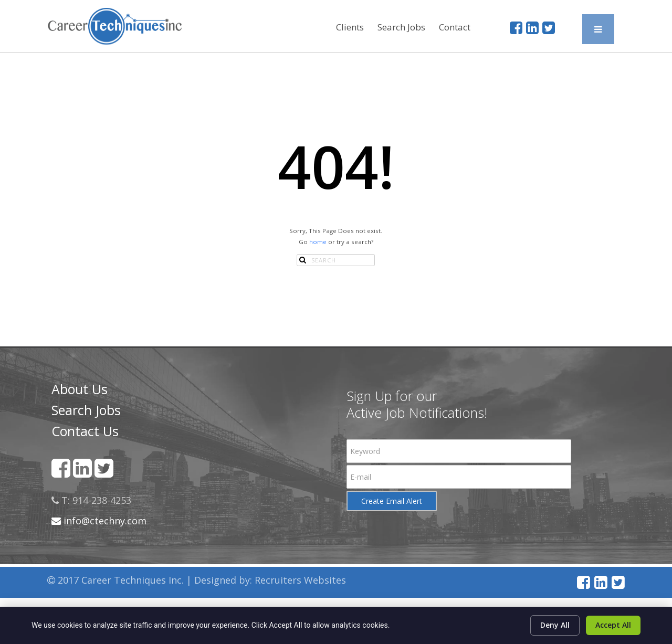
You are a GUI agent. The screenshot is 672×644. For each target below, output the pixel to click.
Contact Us (85, 431)
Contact (455, 27)
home (318, 242)
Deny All (555, 625)
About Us (80, 389)
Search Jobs (401, 27)
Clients (350, 27)
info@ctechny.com (99, 521)
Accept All (613, 625)
